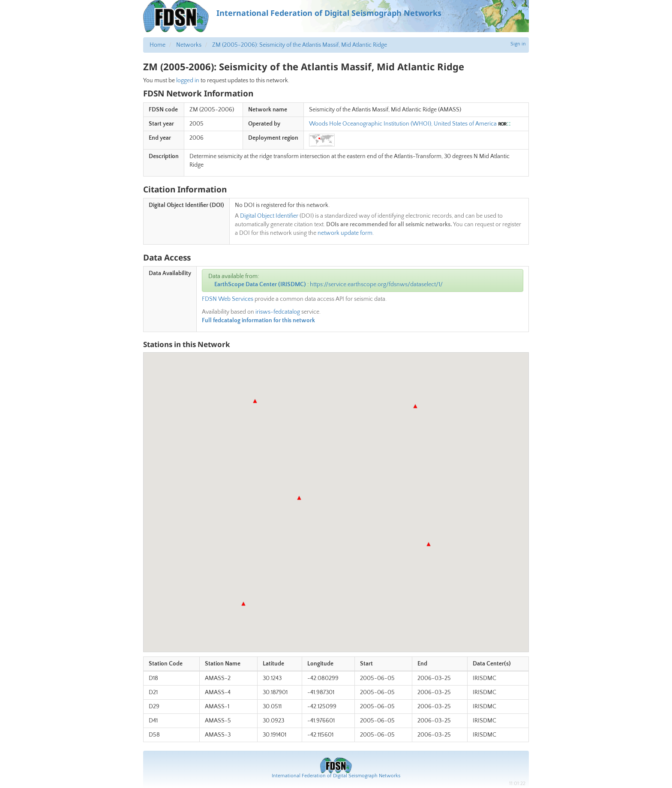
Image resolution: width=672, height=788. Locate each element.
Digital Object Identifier (269, 216)
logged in (188, 81)
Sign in (518, 44)
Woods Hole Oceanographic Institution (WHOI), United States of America (403, 124)
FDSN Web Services (228, 299)
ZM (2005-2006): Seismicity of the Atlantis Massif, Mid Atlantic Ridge (300, 45)
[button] (299, 498)
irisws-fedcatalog (278, 312)
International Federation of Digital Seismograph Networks (336, 776)
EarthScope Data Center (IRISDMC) (260, 285)
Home (157, 45)
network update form (345, 233)
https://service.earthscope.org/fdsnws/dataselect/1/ (376, 285)
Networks (189, 45)
